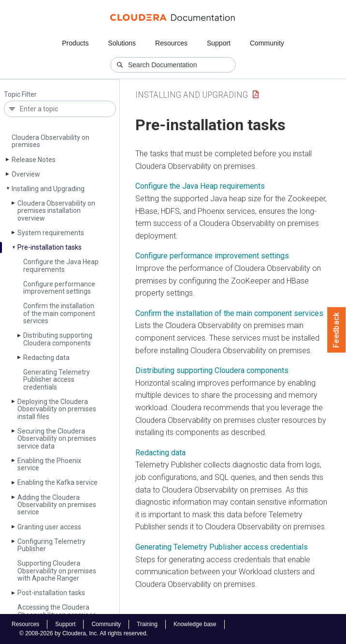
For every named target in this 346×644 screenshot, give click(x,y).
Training (147, 624)
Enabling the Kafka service (58, 482)
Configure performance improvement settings (59, 288)
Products (75, 43)
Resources (171, 43)
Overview (26, 174)
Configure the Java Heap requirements (61, 265)
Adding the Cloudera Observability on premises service (57, 505)
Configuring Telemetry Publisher (51, 545)
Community (267, 43)
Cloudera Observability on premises (50, 141)
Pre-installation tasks (50, 247)
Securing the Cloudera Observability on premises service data (57, 439)
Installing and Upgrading (48, 189)
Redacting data (46, 358)
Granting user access (49, 527)
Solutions (122, 43)
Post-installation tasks (51, 593)
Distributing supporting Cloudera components (58, 339)
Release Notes (34, 160)
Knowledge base (195, 624)
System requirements (51, 233)
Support (219, 43)
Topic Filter (20, 95)
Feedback (337, 330)
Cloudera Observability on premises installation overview (56, 211)
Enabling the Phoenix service (49, 464)
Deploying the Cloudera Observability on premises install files (57, 409)
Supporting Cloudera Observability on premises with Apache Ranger (57, 571)
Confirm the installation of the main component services (59, 313)
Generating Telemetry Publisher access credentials (57, 380)
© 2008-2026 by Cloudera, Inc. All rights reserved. (84, 633)
